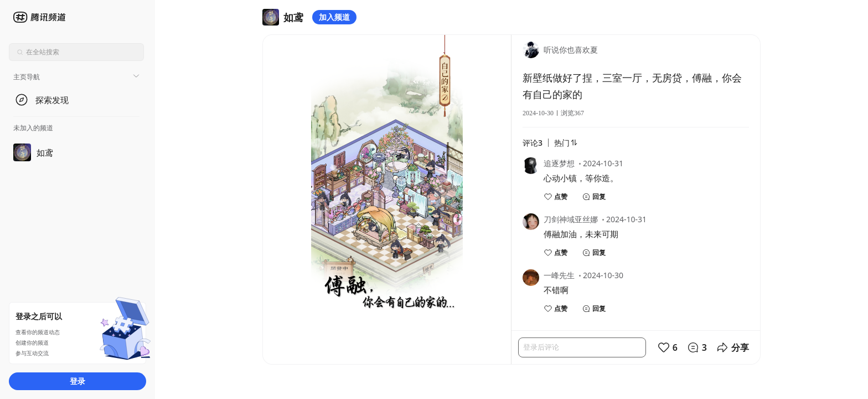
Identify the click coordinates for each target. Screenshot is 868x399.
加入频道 (334, 17)
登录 (77, 381)
